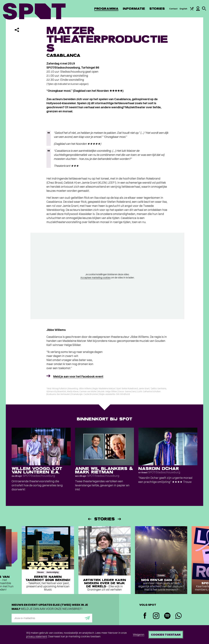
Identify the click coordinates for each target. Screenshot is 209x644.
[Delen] (17, 30)
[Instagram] (156, 616)
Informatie (134, 9)
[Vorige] (89, 519)
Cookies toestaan (166, 635)
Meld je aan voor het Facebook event (78, 376)
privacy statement (37, 636)
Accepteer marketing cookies (96, 278)
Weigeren (139, 635)
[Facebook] (145, 616)
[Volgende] (120, 519)
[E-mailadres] (52, 618)
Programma (106, 9)
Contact (173, 9)
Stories (157, 9)
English (183, 9)
